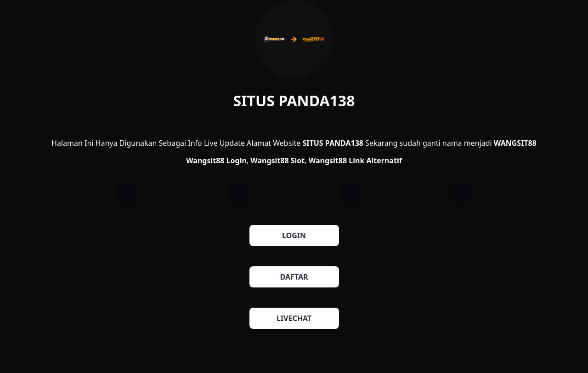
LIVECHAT (294, 318)
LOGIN (294, 235)
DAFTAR (294, 277)
